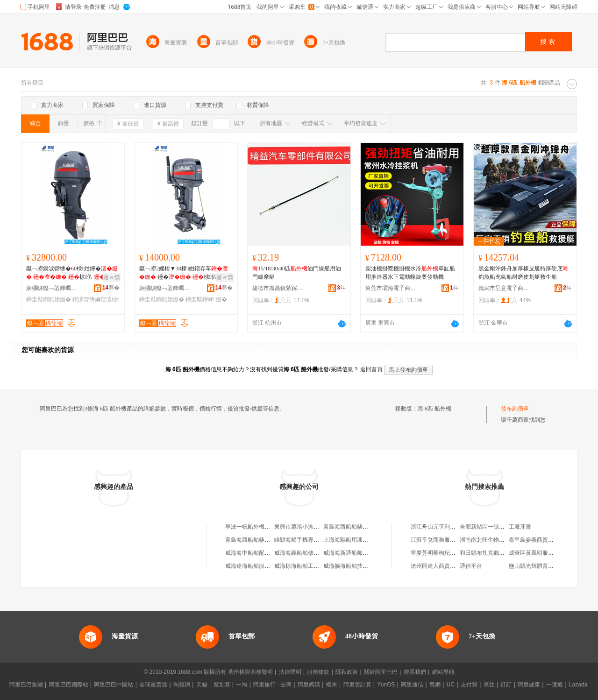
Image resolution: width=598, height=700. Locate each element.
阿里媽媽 (309, 685)
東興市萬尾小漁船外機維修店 (311, 527)
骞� (111, 288)
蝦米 (332, 685)
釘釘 (506, 685)
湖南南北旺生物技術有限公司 (496, 540)
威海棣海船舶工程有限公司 (308, 566)
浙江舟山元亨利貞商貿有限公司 (450, 527)
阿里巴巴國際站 (69, 685)
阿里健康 (529, 685)
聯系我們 (415, 672)
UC (451, 685)
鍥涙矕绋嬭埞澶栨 (96, 299)
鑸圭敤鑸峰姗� (206, 299)
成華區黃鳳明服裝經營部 (540, 553)
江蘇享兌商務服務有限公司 (444, 540)
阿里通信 (412, 685)
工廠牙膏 (520, 527)
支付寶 (469, 685)
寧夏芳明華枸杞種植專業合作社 (450, 553)
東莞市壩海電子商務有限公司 (391, 288)
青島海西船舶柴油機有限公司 (360, 527)
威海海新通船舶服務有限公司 (360, 553)
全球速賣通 (153, 685)
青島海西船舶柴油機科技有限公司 (267, 540)
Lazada (578, 685)
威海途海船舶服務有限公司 (259, 566)
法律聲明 (290, 672)
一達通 (555, 685)
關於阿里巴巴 (381, 672)
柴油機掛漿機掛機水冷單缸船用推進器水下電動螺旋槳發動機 (410, 273)
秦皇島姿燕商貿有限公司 (540, 540)
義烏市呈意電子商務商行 (504, 288)
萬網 (435, 685)
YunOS (386, 685)
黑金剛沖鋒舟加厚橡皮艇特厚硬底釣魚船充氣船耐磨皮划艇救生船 (523, 273)
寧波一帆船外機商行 (250, 527)
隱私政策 (347, 672)
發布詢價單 (515, 409)
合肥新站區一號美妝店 (488, 527)
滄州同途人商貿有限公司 (441, 566)
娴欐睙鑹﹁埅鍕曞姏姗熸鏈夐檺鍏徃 (52, 288)
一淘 (242, 685)
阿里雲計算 (357, 685)
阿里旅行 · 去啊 (272, 685)
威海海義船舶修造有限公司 (308, 553)
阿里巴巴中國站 (114, 685)
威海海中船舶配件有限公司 (259, 553)
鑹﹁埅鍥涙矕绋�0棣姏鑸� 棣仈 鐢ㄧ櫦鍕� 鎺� (72, 273)
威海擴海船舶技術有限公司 (357, 566)
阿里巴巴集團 (26, 685)
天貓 (202, 685)
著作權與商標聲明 (250, 672)
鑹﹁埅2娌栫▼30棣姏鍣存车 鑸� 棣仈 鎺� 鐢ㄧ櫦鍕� (184, 273)
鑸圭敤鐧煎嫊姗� (49, 299)
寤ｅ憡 (112, 277)
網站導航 (443, 672)
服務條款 (318, 672)
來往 (489, 685)
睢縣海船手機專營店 (299, 540)
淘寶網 (182, 685)
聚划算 (222, 685)
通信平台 (471, 566)
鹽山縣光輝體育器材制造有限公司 (551, 566)
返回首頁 (371, 369)
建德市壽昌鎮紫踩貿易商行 (278, 288)
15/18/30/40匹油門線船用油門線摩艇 (297, 273)
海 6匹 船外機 (434, 409)
